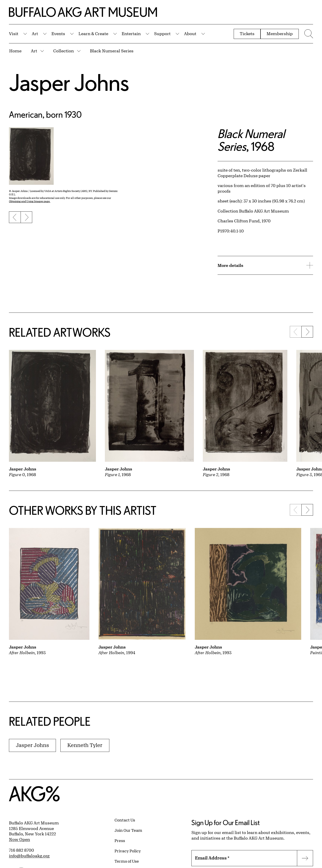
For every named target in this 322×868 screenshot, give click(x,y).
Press (120, 840)
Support (162, 34)
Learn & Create (93, 34)
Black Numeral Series (112, 51)
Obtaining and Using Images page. (30, 201)
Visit (14, 34)
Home (15, 51)
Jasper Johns (69, 82)
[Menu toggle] (308, 34)
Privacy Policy (128, 851)
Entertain (131, 34)
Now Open (19, 839)
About (190, 34)
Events (58, 34)
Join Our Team (128, 830)
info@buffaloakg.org (29, 856)
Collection (64, 51)
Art (35, 34)
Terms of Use (127, 861)
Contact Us (125, 820)
